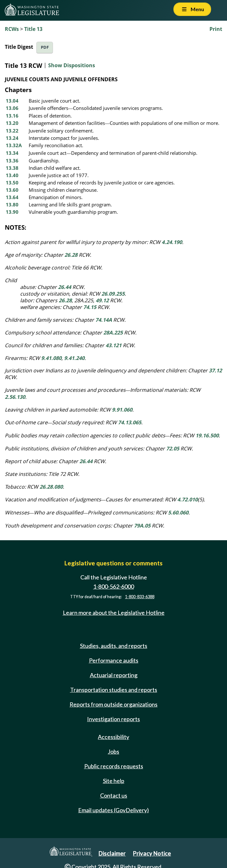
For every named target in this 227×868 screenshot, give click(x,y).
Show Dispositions (72, 65)
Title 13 (33, 29)
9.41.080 (51, 358)
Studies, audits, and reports (114, 646)
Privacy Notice (152, 853)
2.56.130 (15, 397)
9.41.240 (74, 358)
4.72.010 (187, 499)
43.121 (113, 345)
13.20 (12, 123)
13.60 (12, 190)
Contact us (114, 795)
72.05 (173, 448)
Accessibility (113, 737)
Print (216, 29)
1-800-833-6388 (140, 597)
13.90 (12, 212)
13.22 (12, 131)
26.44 (65, 287)
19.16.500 (207, 435)
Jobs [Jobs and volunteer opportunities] (113, 751)
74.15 (90, 307)
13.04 (12, 101)
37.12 (215, 370)
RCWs (12, 29)
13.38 (12, 168)
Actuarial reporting (114, 675)
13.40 (12, 175)
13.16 (12, 116)
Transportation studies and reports (114, 690)
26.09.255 (113, 294)
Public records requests (114, 766)
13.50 (12, 183)
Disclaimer (112, 853)
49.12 (102, 300)
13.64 (12, 197)
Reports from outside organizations (113, 704)
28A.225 (113, 333)
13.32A (14, 145)
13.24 (12, 138)
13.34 (12, 153)
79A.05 (142, 526)
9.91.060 (122, 410)
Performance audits (114, 660)
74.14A (104, 320)
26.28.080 (51, 487)
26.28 (71, 255)
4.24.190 (172, 242)
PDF (45, 47)
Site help (114, 781)
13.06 (12, 108)
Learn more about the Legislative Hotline (114, 613)
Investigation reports (113, 719)
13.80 (12, 204)
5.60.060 (178, 513)
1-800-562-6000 (113, 586)
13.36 (12, 161)
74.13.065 (130, 422)
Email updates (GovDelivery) (113, 810)
